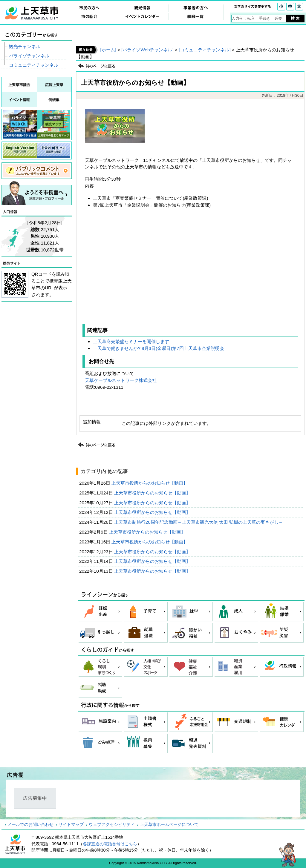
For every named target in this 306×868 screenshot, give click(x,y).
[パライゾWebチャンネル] (147, 50)
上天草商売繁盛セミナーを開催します (131, 341)
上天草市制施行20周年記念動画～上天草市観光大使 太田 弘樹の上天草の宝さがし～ (199, 522)
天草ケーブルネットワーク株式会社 (121, 380)
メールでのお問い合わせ (30, 824)
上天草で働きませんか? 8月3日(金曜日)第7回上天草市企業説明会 (158, 348)
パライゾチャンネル (29, 56)
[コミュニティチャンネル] (205, 50)
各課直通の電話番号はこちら (110, 844)
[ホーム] (108, 50)
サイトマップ (71, 824)
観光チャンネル (25, 46)
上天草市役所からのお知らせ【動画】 (150, 483)
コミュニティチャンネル (34, 65)
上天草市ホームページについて (169, 824)
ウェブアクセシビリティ (112, 824)
